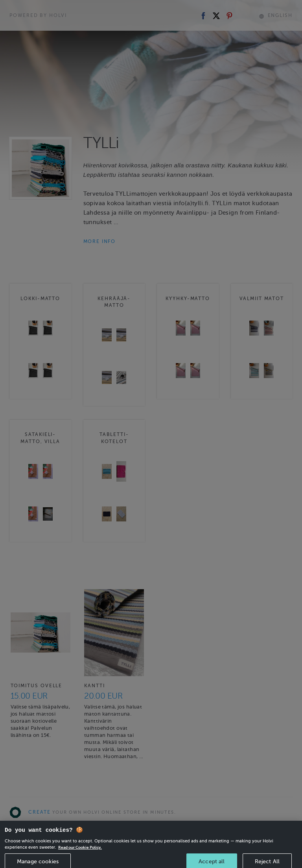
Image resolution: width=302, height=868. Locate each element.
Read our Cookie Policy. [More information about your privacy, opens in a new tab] (83, 855)
